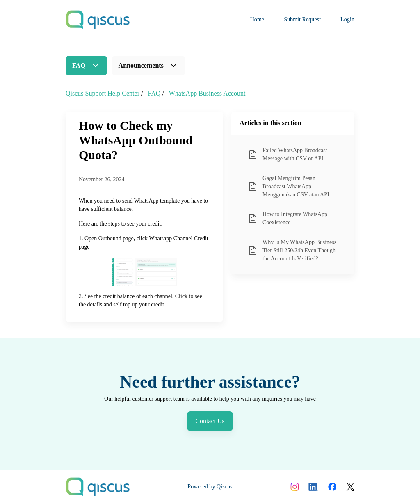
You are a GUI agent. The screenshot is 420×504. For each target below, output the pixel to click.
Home (257, 19)
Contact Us (210, 421)
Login (347, 19)
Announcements (141, 65)
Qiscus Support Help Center (103, 93)
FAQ (79, 65)
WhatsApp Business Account (207, 93)
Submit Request (302, 19)
